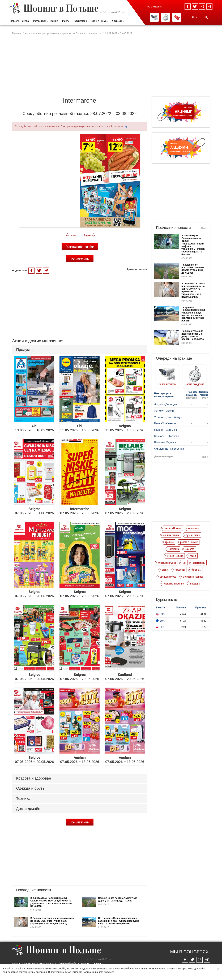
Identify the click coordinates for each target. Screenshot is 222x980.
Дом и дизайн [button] (28, 809)
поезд (193, 556)
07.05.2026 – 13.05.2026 (80, 759)
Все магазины (80, 259)
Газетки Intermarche (80, 247)
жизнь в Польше (173, 528)
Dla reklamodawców (67, 963)
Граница (55, 21)
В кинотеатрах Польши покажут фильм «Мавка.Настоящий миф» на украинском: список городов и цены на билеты (51, 902)
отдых (165, 570)
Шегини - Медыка (165, 442)
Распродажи (41, 21)
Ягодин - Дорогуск (166, 404)
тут (127, 126)
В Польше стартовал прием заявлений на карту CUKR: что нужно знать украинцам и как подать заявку (52, 921)
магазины (193, 528)
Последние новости (173, 228)
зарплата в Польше (174, 583)
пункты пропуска (167, 563)
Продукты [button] (25, 350)
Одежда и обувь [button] (30, 788)
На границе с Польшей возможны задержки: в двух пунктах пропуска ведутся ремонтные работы (119, 921)
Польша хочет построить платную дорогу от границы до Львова (118, 899)
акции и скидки (171, 535)
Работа (67, 21)
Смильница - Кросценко (169, 449)
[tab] (80, 350)
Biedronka (174, 549)
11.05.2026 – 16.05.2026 (80, 428)
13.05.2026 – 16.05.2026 (34, 428)
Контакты (99, 963)
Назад (73, 235)
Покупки (26, 21)
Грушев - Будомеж (165, 430)
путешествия (193, 535)
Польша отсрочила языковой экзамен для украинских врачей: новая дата (193, 335)
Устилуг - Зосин (164, 411)
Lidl (184, 563)
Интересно (118, 21)
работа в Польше (189, 542)
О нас (15, 963)
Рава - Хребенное (165, 423)
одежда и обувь (168, 577)
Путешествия (81, 21)
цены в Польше (175, 556)
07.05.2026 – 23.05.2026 (80, 511)
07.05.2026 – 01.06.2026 (34, 511)
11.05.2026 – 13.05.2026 (125, 428)
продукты (180, 570)
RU (194, 17)
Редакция (85, 963)
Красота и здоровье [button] (34, 778)
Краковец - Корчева (167, 436)
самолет (190, 549)
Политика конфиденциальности (38, 963)
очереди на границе (193, 577)
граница (169, 542)
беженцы (196, 570)
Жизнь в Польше (100, 21)
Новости (15, 21)
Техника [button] (23, 799)
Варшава (195, 583)
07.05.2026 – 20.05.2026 (125, 511)
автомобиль (199, 563)
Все (204, 228)
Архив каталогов (137, 269)
